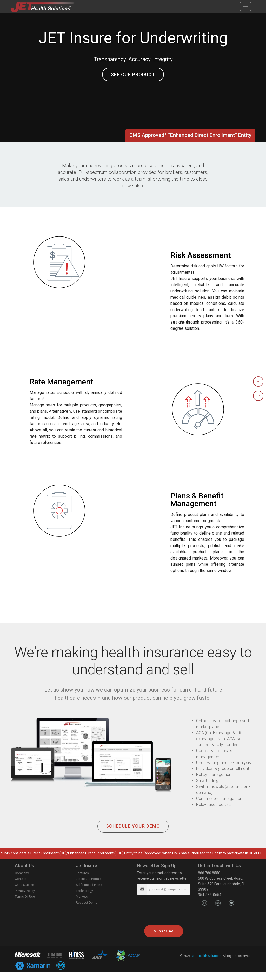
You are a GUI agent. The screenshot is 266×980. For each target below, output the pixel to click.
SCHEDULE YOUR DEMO (133, 834)
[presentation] (164, 912)
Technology (84, 899)
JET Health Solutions (206, 964)
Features (82, 881)
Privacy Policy (25, 899)
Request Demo (87, 910)
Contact (21, 887)
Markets (82, 904)
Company (22, 881)
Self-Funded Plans (89, 893)
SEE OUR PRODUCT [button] (133, 74)
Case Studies (24, 893)
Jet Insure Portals (89, 887)
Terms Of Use (25, 904)
